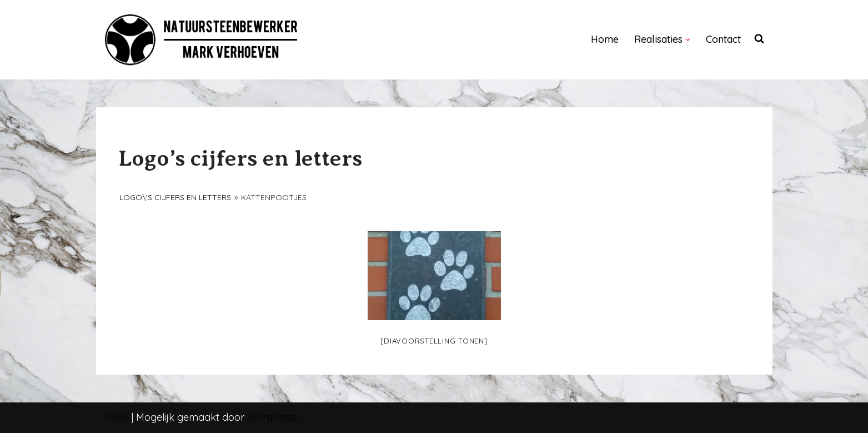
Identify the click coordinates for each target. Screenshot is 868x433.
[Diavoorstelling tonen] (434, 341)
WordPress (272, 417)
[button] (688, 40)
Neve (117, 417)
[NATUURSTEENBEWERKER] (202, 40)
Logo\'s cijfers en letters (175, 197)
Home (605, 39)
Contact (723, 39)
